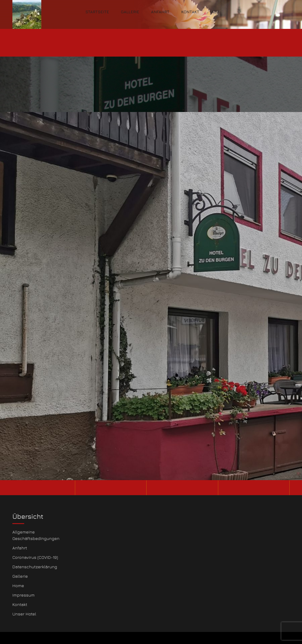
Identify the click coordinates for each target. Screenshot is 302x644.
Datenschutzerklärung (35, 567)
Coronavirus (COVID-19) (35, 557)
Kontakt (190, 12)
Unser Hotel (24, 614)
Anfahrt (160, 12)
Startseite (97, 12)
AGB (215, 12)
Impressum (23, 595)
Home (18, 585)
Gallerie (130, 12)
